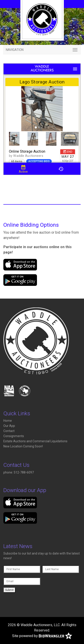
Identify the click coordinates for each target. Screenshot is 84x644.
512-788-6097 (24, 472)
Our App (9, 426)
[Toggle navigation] (42, 50)
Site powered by (42, 636)
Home (8, 421)
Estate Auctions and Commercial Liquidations (35, 441)
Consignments (14, 436)
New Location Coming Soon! (23, 446)
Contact (9, 431)
